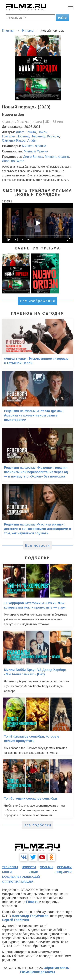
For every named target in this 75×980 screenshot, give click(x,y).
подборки (64, 872)
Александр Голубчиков (30, 916)
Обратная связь (56, 968)
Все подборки (37, 825)
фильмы (46, 867)
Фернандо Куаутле (45, 136)
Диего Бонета (26, 132)
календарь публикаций (21, 877)
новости (29, 867)
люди (34, 872)
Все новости (37, 546)
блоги (7, 872)
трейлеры (10, 867)
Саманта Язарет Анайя (19, 141)
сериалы (64, 867)
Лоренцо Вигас (13, 161)
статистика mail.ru (17, 882)
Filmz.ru (32, 902)
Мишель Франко (34, 146)
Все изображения (37, 301)
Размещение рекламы (37, 972)
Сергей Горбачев (15, 920)
